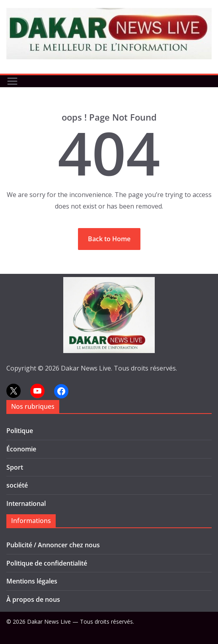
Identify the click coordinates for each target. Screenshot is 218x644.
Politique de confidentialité (47, 563)
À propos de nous (33, 599)
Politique (20, 431)
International (26, 503)
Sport (15, 467)
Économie (21, 449)
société (17, 485)
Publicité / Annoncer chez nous (53, 545)
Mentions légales (32, 581)
